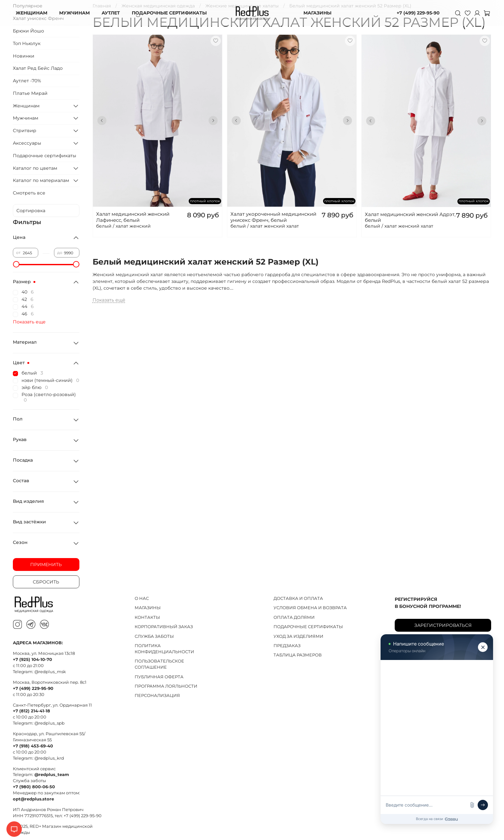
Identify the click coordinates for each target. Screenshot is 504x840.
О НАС (142, 598)
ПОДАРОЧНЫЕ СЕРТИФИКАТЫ (169, 13)
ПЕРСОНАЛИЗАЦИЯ (157, 695)
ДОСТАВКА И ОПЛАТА (298, 598)
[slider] (16, 264)
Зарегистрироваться (443, 625)
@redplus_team (52, 775)
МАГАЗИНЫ (317, 13)
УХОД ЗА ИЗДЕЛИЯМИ (298, 636)
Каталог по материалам (41, 180)
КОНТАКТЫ (147, 617)
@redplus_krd (49, 758)
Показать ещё (109, 300)
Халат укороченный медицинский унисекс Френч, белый (273, 217)
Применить (46, 565)
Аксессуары (27, 143)
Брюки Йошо (28, 31)
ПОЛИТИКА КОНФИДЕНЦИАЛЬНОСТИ (164, 649)
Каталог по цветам (35, 168)
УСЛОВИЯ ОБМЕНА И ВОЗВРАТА (310, 608)
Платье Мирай (30, 93)
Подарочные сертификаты (45, 156)
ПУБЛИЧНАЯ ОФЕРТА (159, 677)
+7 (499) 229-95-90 (418, 13)
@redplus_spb (50, 723)
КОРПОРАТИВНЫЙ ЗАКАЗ (164, 627)
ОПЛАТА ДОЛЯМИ (294, 617)
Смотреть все (29, 193)
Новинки (24, 56)
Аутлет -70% (27, 81)
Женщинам (26, 106)
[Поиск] (458, 13)
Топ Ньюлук (27, 43)
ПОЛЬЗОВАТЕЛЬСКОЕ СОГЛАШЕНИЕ (159, 664)
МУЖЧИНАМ (74, 13)
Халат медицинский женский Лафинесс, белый (133, 217)
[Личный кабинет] (477, 13)
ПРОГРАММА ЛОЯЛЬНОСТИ (166, 686)
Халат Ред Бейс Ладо (38, 68)
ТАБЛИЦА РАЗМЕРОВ (298, 655)
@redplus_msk (50, 672)
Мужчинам (26, 118)
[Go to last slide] (102, 121)
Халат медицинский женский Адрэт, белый (410, 217)
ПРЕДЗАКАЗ (287, 646)
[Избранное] (467, 13)
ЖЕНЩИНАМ (32, 13)
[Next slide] (213, 121)
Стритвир (25, 131)
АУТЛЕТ (111, 13)
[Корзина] (487, 13)
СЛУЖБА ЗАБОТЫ (154, 636)
